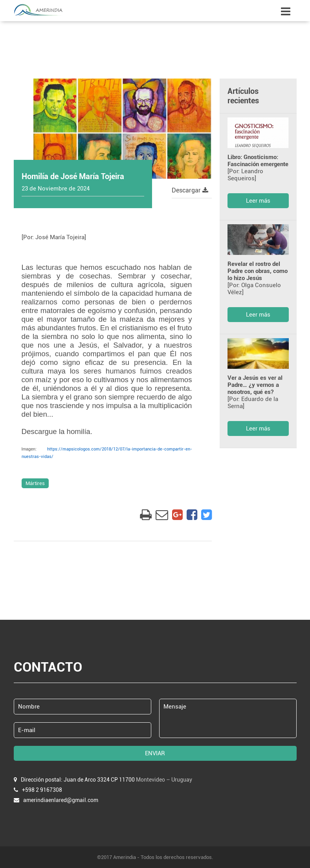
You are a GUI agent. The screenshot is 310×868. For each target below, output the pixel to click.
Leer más (258, 201)
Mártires (35, 483)
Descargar (190, 190)
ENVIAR (155, 753)
